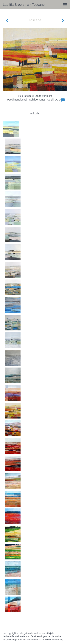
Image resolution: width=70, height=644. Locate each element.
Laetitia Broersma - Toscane (24, 5)
